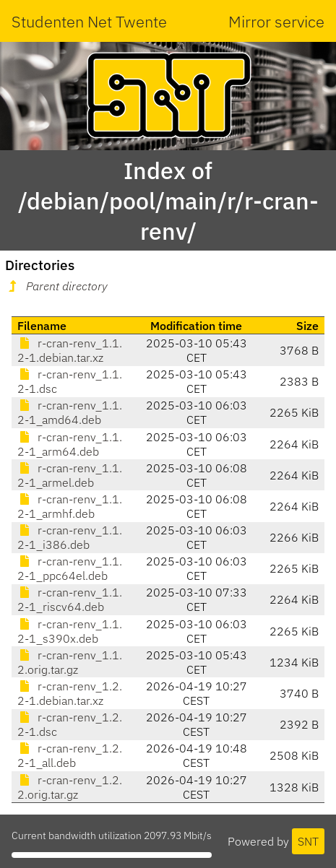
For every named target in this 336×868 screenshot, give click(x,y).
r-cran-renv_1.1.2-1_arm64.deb (70, 444)
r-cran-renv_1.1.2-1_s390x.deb (70, 631)
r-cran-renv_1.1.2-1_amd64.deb (70, 412)
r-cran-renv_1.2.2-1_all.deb (70, 755)
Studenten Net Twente (89, 21)
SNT (308, 841)
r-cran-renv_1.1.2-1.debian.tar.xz (70, 350)
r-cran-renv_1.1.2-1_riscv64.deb (70, 599)
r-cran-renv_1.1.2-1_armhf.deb (70, 506)
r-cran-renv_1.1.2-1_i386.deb (70, 537)
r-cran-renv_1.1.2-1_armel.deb (70, 475)
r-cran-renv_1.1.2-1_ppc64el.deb (70, 568)
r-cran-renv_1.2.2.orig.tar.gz (70, 787)
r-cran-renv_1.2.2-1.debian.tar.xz (70, 693)
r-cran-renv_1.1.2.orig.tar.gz (70, 662)
